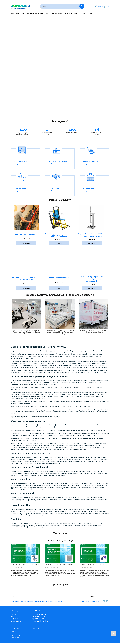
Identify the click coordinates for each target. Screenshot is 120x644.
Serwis (60, 601)
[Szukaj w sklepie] (60, 6)
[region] (60, 67)
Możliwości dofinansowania (50, 601)
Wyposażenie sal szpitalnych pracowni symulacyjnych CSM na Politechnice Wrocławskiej (60, 332)
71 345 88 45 (85, 601)
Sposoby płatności (39, 619)
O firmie (14, 614)
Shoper (38, 628)
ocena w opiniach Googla (97, 133)
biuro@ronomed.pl (96, 601)
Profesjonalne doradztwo (34, 601)
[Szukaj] (82, 6)
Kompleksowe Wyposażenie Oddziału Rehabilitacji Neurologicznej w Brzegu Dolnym (26, 332)
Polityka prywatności (18, 616)
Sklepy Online (16, 621)
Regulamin (15, 619)
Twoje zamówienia (39, 614)
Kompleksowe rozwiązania (18, 601)
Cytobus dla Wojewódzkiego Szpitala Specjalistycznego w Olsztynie (94, 331)
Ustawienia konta (39, 616)
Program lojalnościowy (41, 621)
